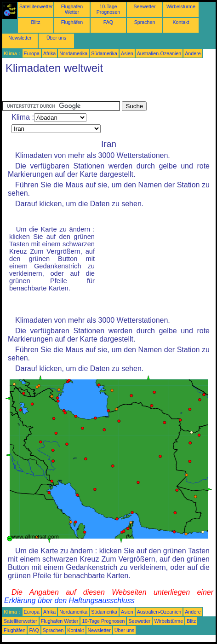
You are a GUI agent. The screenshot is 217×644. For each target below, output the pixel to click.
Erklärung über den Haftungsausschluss (69, 600)
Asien (127, 53)
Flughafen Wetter (72, 9)
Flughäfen (72, 22)
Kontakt (181, 22)
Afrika (49, 53)
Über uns (56, 38)
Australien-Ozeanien (159, 53)
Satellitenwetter (36, 6)
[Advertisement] (75, 90)
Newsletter (20, 38)
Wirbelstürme (181, 6)
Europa (32, 53)
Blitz (35, 22)
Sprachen (145, 22)
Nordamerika (73, 53)
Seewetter (145, 6)
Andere (193, 53)
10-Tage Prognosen (108, 9)
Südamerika (104, 53)
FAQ (108, 22)
